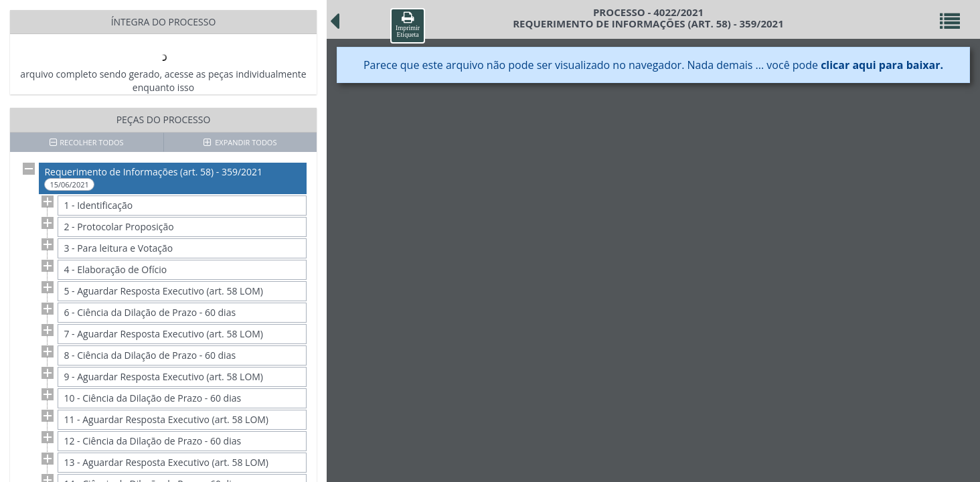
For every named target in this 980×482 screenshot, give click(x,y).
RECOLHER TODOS (86, 142)
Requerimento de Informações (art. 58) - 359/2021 (153, 178)
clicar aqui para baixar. (882, 65)
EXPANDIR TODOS (240, 142)
